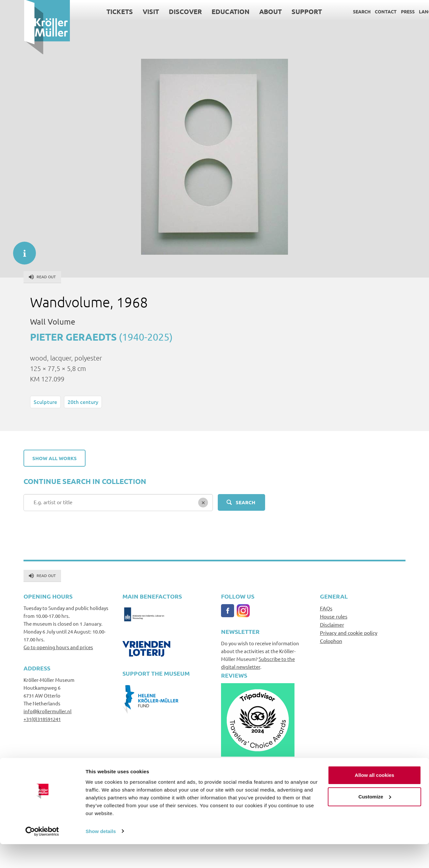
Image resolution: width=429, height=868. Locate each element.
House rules (334, 616)
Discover (161, 11)
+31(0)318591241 (42, 719)
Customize (375, 820)
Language (407, 11)
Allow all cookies (375, 799)
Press (384, 11)
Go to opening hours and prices (58, 647)
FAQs (326, 608)
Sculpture (45, 402)
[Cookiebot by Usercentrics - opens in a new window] (42, 855)
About (246, 11)
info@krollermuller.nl (48, 711)
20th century (83, 402)
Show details (101, 855)
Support (283, 11)
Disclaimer (332, 624)
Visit (127, 11)
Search (338, 11)
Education (206, 11)
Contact (362, 11)
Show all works (55, 458)
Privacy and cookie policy (349, 633)
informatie (21, 250)
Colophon (331, 641)
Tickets (95, 11)
